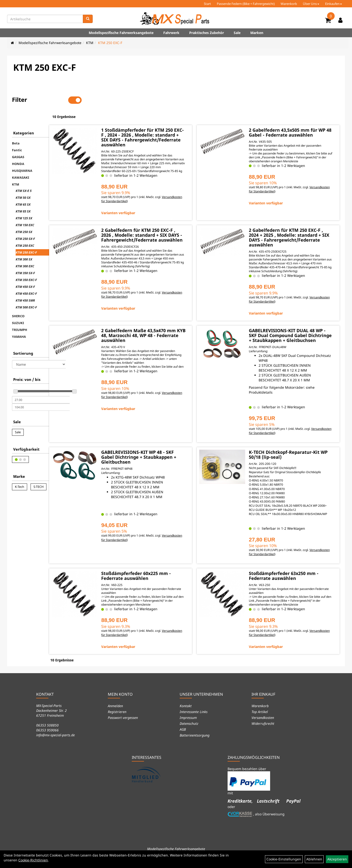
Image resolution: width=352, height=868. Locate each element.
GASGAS (18, 141)
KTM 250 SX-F (25, 223)
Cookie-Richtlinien (33, 860)
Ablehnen (314, 859)
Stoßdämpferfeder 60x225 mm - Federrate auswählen (166, 583)
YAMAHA (19, 321)
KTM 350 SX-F (25, 258)
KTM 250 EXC (25, 230)
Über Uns (311, 4)
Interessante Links (194, 718)
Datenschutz (189, 730)
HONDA (18, 148)
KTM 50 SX (23, 182)
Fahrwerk (171, 33)
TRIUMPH (20, 314)
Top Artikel (260, 718)
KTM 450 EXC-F (26, 278)
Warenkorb (289, 4)
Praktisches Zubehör (207, 33)
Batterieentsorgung (195, 742)
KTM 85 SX (23, 196)
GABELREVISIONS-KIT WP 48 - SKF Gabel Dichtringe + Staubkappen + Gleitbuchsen (168, 456)
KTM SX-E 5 (24, 175)
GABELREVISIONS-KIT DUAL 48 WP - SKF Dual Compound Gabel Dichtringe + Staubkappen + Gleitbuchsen (296, 332)
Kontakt (186, 712)
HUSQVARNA (22, 155)
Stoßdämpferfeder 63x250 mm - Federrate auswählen (296, 583)
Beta (16, 128)
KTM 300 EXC (25, 251)
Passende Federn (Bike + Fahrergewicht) (246, 4)
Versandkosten (263, 724)
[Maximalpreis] (41, 392)
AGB (183, 736)
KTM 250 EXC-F (110, 43)
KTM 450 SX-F (25, 271)
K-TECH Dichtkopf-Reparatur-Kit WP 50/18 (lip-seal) (297, 453)
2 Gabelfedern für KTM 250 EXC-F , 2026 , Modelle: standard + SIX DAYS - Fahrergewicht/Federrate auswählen (167, 226)
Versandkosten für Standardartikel (155, 190)
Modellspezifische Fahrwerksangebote (121, 33)
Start (207, 4)
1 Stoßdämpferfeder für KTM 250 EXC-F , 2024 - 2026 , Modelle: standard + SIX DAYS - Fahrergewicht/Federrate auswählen (167, 124)
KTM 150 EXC (25, 210)
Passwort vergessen (123, 724)
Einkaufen (334, 4)
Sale (237, 33)
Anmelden (115, 712)
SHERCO (18, 301)
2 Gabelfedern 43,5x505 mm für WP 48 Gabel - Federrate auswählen (296, 119)
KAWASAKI (21, 162)
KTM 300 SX (24, 244)
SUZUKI (18, 307)
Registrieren (117, 718)
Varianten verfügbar (148, 202)
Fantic (17, 135)
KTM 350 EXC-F (26, 264)
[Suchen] (88, 19)
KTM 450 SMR (25, 285)
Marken (257, 33)
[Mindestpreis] (41, 384)
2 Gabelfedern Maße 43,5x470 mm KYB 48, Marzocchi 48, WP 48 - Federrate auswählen (167, 329)
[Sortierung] (39, 349)
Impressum (188, 724)
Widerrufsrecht (263, 730)
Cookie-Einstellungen (284, 859)
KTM (90, 43)
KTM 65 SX (23, 189)
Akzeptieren (337, 859)
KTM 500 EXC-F (26, 292)
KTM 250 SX (24, 216)
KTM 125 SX (24, 203)
